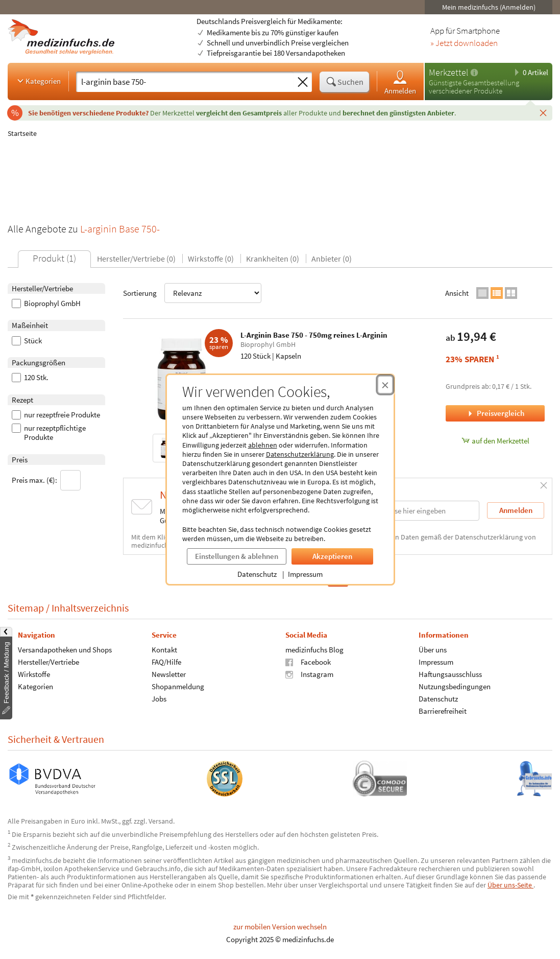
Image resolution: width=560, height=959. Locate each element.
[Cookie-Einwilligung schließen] (385, 385)
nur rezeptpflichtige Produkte (49, 433)
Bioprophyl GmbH (46, 303)
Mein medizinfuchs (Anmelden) (489, 7)
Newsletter (169, 674)
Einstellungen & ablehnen (237, 556)
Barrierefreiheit (443, 711)
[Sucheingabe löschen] (303, 82)
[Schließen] (543, 112)
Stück (27, 341)
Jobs (159, 699)
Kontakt (164, 650)
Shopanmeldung (178, 686)
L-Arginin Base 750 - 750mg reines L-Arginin (314, 335)
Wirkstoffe (34, 674)
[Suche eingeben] (185, 82)
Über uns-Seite (510, 885)
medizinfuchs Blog (314, 650)
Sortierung (192, 293)
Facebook (308, 662)
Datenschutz (257, 574)
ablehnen (263, 445)
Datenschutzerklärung (300, 454)
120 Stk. (30, 378)
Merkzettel (448, 72)
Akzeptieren (332, 556)
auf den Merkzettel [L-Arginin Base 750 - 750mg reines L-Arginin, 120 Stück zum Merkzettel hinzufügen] (495, 441)
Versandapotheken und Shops (65, 650)
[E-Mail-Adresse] (414, 511)
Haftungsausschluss (450, 674)
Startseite (22, 133)
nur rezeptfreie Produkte (56, 415)
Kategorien (38, 81)
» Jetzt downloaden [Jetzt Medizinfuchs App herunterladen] (464, 43)
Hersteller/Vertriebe (48, 662)
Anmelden (400, 82)
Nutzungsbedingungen (455, 686)
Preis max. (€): (46, 480)
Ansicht (457, 293)
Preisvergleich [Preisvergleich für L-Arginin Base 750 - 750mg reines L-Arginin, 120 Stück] (495, 413)
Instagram (309, 674)
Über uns (433, 650)
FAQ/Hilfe (166, 662)
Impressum (305, 574)
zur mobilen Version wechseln (280, 927)
